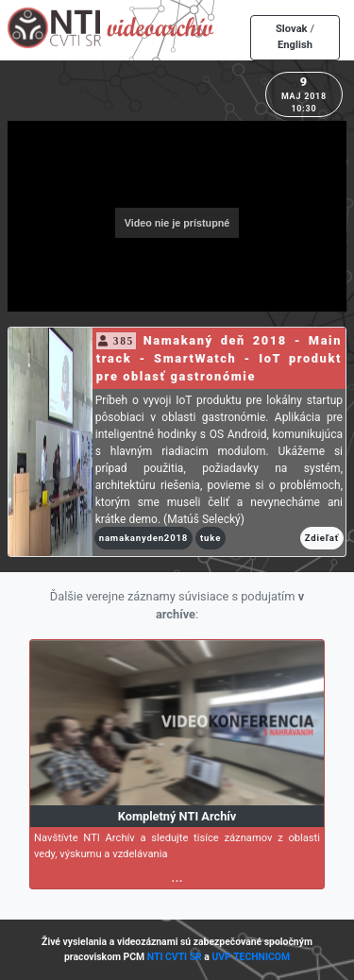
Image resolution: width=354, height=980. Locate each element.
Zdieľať (322, 538)
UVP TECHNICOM (251, 957)
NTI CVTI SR (175, 957)
